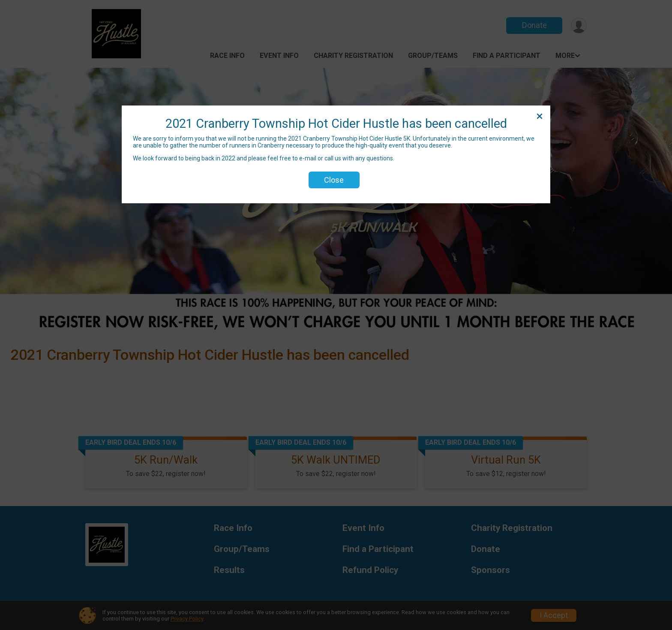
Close (334, 180)
